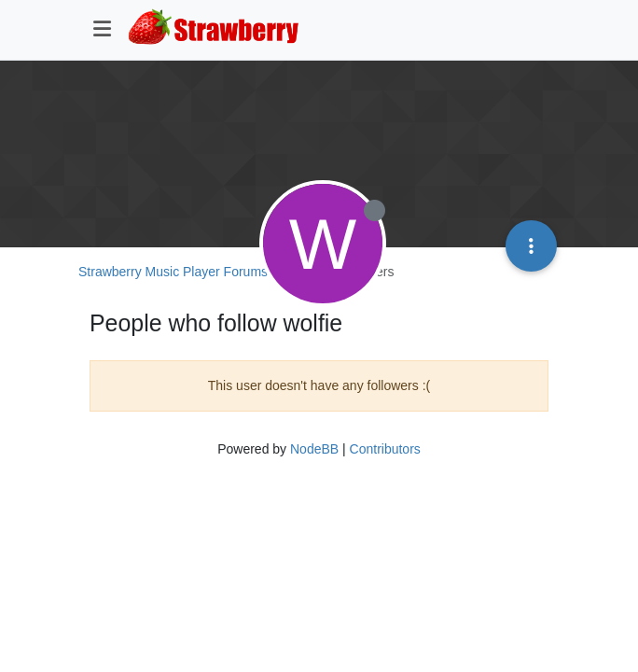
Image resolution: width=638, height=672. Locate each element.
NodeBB (314, 449)
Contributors (385, 449)
